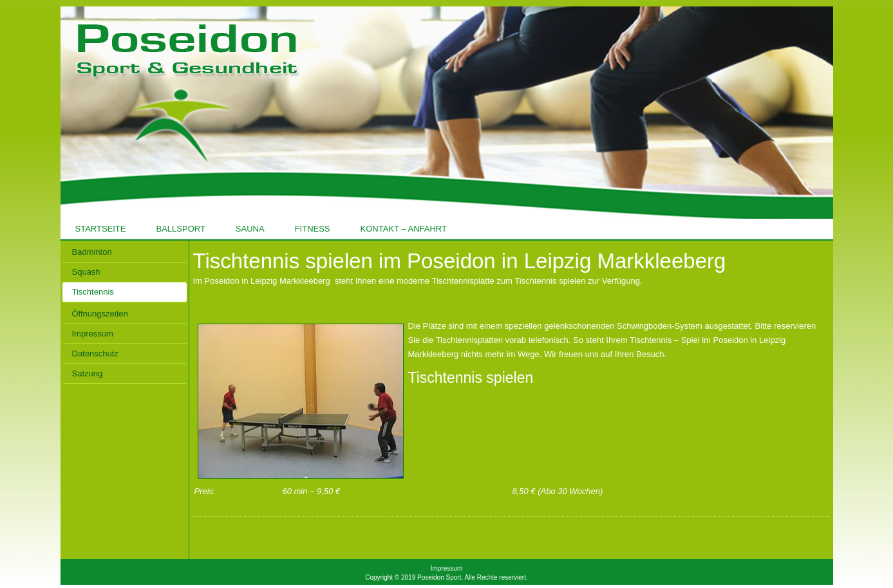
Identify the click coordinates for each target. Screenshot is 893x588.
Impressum (446, 568)
